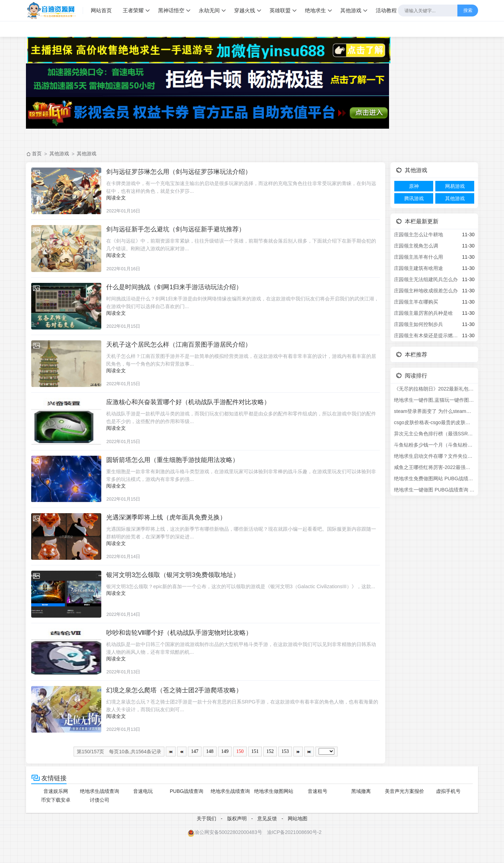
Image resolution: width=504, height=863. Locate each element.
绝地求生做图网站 (274, 815)
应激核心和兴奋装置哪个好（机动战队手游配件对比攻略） (192, 412)
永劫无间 (210, 10)
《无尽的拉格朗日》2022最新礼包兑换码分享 (434, 389)
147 (195, 775)
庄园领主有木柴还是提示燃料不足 (427, 335)
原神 (414, 186)
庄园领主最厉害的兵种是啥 (423, 313)
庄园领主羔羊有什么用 (418, 257)
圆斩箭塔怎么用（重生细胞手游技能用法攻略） (176, 471)
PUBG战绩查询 (187, 815)
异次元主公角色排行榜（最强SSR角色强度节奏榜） (434, 434)
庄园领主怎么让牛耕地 (418, 235)
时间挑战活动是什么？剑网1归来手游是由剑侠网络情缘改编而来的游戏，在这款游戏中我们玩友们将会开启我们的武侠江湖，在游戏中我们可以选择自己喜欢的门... (241, 307)
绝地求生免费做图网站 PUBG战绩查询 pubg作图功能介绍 (434, 478)
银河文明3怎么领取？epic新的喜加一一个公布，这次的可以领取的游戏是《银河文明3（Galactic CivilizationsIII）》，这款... (244, 603)
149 (225, 775)
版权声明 (237, 842)
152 (270, 775)
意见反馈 (267, 842)
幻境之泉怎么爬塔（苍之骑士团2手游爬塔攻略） (178, 711)
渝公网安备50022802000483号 (225, 855)
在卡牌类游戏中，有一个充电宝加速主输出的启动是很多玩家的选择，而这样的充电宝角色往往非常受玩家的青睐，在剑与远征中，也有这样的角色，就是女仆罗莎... (245, 187)
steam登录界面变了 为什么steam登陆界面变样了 (434, 411)
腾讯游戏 (414, 198)
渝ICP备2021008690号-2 (294, 855)
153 (285, 775)
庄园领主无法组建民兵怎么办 (426, 279)
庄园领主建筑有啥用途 (418, 268)
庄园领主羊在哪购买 (416, 302)
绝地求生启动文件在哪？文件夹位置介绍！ (434, 456)
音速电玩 (143, 815)
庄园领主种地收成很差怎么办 (426, 291)
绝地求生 (316, 10)
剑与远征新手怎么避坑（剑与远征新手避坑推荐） (179, 232)
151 (255, 775)
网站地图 (298, 842)
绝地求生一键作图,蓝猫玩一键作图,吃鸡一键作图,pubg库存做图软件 (434, 400)
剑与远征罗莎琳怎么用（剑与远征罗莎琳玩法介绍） (183, 172)
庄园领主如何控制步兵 (418, 324)
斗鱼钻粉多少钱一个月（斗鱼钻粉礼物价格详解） (434, 445)
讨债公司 (100, 823)
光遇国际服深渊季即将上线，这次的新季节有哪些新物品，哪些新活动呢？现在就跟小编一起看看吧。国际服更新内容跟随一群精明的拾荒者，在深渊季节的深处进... (245, 547)
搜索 (468, 10)
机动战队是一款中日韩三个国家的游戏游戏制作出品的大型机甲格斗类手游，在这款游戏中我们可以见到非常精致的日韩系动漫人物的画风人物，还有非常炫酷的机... (245, 667)
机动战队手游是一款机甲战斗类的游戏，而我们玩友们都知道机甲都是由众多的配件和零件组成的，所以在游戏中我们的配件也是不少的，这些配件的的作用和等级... (245, 427)
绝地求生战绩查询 (100, 815)
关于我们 (206, 842)
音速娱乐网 (56, 815)
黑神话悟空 (172, 10)
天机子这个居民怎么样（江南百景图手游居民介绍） (183, 352)
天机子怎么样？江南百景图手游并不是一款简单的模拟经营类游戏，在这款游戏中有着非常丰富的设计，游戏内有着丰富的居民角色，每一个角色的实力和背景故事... (245, 367)
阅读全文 (120, 198)
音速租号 (318, 815)
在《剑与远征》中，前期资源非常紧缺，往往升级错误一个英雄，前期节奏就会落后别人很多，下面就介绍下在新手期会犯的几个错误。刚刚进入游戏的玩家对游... (245, 247)
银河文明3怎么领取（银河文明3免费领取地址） (177, 591)
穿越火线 (246, 10)
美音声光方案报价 (404, 815)
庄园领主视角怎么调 (416, 246)
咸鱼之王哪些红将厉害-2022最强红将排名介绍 (434, 467)
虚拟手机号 (448, 815)
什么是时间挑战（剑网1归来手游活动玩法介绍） (178, 292)
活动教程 (387, 10)
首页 (37, 154)
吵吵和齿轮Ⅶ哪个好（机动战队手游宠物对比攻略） (183, 651)
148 (210, 775)
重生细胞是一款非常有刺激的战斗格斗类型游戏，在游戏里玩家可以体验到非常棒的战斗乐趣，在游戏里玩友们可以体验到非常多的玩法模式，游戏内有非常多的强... (245, 487)
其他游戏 (352, 10)
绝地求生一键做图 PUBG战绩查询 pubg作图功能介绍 (434, 490)
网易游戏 (455, 186)
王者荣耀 (134, 10)
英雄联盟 (281, 10)
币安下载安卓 (56, 823)
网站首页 (102, 10)
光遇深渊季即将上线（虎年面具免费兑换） (170, 531)
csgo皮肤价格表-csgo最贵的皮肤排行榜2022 (434, 422)
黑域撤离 (361, 815)
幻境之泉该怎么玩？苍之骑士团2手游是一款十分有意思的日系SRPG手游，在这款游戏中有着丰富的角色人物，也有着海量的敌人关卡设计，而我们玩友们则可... (243, 727)
